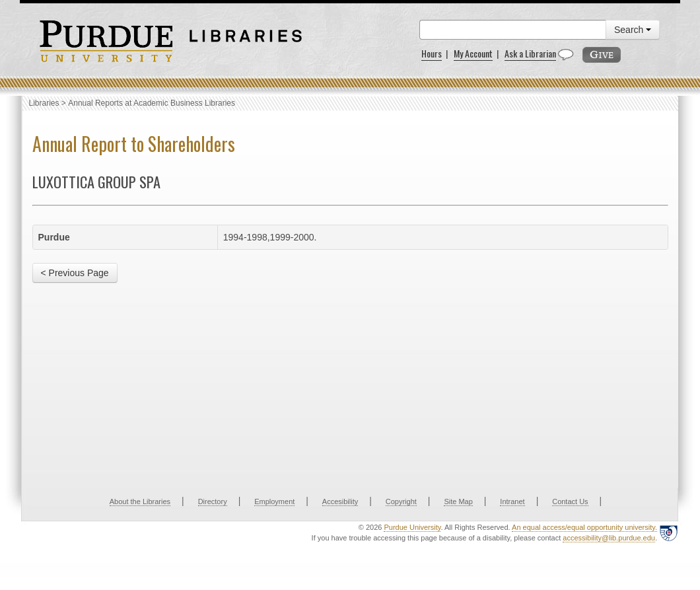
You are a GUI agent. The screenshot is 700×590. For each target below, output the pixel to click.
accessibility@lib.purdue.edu (609, 538)
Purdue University (412, 527)
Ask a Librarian (530, 53)
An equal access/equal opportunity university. (584, 527)
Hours (432, 53)
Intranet (512, 501)
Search (633, 30)
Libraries (44, 103)
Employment (274, 501)
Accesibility (340, 501)
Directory (213, 501)
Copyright (401, 501)
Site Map (458, 501)
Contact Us (570, 501)
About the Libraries (140, 501)
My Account (473, 53)
